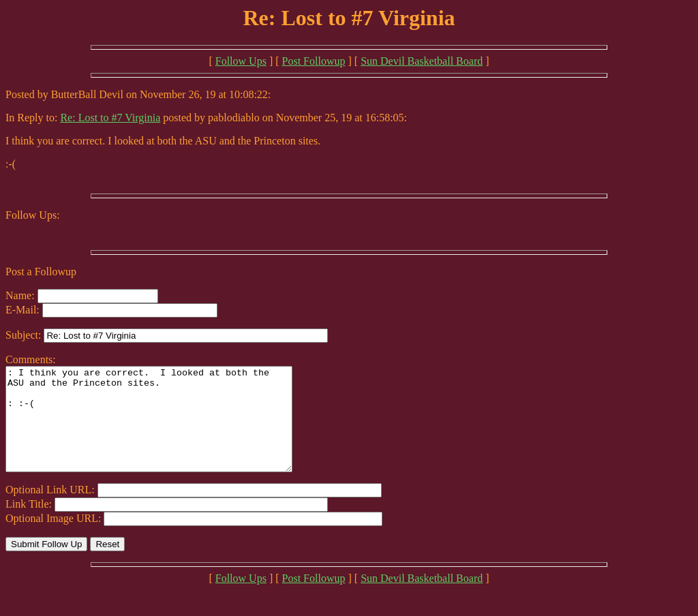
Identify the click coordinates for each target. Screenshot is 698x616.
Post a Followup (41, 272)
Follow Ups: (33, 215)
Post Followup (314, 61)
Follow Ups (241, 61)
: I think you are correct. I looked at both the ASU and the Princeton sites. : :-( (166, 429)
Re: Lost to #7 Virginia (110, 118)
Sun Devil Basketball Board (422, 61)
